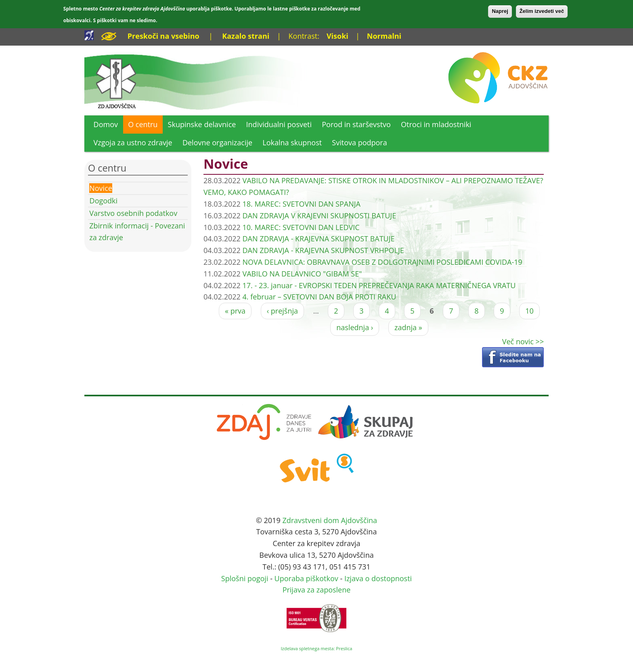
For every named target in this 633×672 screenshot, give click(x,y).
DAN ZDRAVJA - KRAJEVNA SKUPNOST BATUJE (318, 239)
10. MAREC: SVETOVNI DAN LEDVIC (301, 227)
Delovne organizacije (217, 142)
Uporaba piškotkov (306, 578)
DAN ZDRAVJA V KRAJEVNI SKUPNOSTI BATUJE (319, 216)
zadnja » (408, 327)
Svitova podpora (359, 142)
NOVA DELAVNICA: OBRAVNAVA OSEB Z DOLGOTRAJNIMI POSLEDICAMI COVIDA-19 (382, 262)
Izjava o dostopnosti (378, 578)
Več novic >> (523, 341)
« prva (235, 311)
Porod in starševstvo (356, 124)
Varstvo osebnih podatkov (133, 213)
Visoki (337, 36)
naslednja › (355, 327)
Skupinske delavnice (202, 124)
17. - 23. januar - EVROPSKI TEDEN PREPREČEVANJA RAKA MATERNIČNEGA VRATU (379, 285)
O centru (143, 124)
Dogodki (104, 201)
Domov (106, 124)
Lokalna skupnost (292, 142)
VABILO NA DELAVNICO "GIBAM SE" (302, 274)
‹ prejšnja (282, 311)
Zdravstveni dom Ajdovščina (330, 520)
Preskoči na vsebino (163, 36)
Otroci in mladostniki (436, 124)
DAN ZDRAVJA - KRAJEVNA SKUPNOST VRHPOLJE (323, 250)
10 (529, 311)
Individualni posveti (279, 124)
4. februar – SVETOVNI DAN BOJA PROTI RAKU (319, 297)
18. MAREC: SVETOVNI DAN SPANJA (301, 204)
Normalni (384, 36)
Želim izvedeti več (542, 11)
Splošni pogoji (245, 578)
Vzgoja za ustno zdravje (133, 142)
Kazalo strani (246, 36)
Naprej (500, 11)
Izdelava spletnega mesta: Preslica (316, 648)
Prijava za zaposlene (317, 590)
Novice (101, 188)
